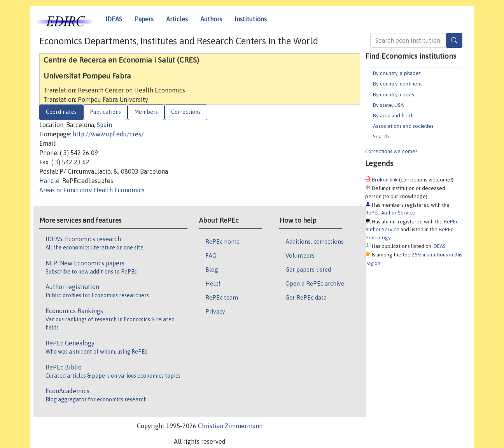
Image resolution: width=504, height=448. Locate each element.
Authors (211, 19)
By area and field (393, 115)
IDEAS (114, 19)
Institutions (251, 19)
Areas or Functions (65, 190)
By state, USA (388, 105)
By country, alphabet (397, 73)
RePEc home (222, 241)
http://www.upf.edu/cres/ (108, 134)
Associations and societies (403, 126)
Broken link (385, 180)
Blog (212, 269)
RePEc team (222, 297)
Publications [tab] (105, 112)
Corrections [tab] (186, 112)
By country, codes (394, 94)
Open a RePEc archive (315, 283)
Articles (177, 19)
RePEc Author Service (390, 213)
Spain (104, 125)
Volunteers (300, 255)
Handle (49, 181)
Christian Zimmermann (230, 426)
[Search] (454, 40)
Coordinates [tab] (61, 112)
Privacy (215, 311)
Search (381, 136)
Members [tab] (146, 112)
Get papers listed (308, 269)
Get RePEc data (306, 297)
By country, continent (397, 84)
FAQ (211, 255)
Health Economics (119, 190)
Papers (144, 19)
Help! (213, 283)
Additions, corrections (315, 241)
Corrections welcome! (391, 151)
